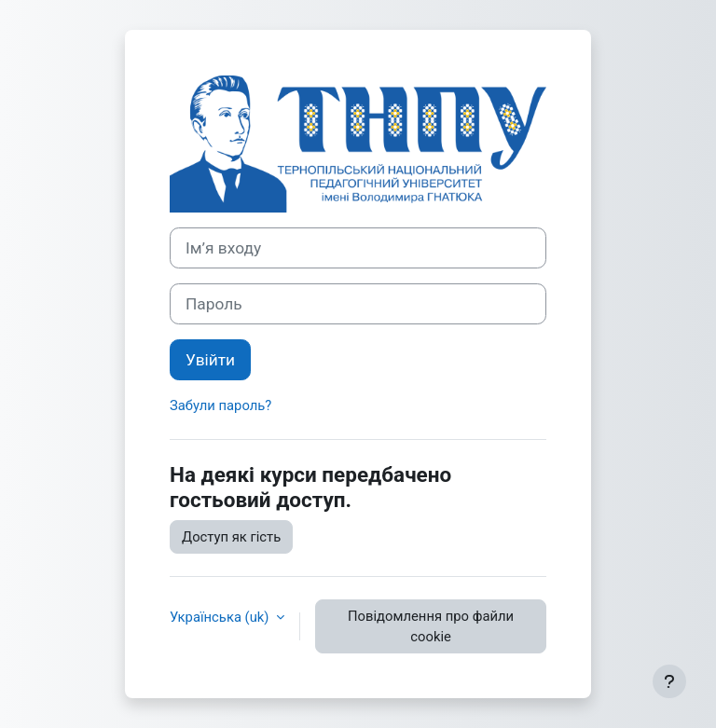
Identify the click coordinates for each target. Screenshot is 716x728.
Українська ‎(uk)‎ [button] (221, 617)
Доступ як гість (231, 537)
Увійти (210, 360)
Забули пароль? (220, 405)
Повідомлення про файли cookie (431, 626)
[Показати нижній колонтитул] (669, 681)
